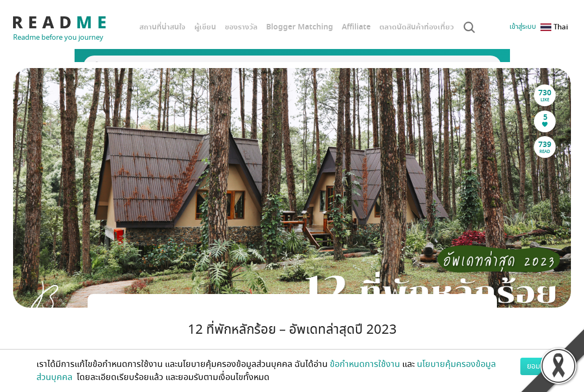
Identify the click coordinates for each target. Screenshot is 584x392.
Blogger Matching (300, 27)
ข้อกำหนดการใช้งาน (365, 364)
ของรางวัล (241, 27)
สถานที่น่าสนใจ (162, 27)
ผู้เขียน (205, 27)
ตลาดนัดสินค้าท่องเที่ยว (417, 27)
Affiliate (356, 27)
